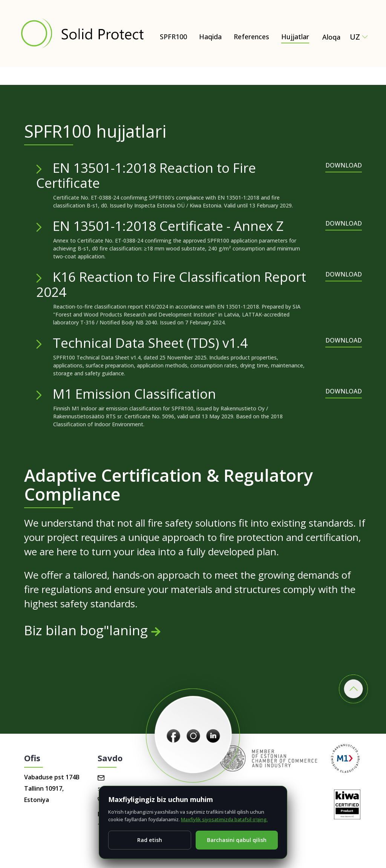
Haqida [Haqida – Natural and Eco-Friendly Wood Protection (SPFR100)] (210, 37)
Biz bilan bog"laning (92, 630)
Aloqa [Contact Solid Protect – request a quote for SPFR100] (331, 37)
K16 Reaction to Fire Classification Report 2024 (171, 284)
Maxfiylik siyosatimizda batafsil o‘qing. (224, 819)
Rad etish (150, 840)
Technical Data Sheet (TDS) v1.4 (150, 343)
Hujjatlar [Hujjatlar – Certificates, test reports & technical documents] (295, 37)
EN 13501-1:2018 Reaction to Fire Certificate (146, 175)
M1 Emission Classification (134, 394)
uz (359, 37)
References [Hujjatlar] (251, 37)
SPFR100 (173, 37)
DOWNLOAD (344, 165)
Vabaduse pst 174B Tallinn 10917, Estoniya (52, 788)
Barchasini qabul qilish (237, 840)
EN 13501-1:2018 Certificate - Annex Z (168, 226)
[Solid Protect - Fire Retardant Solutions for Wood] (82, 33)
